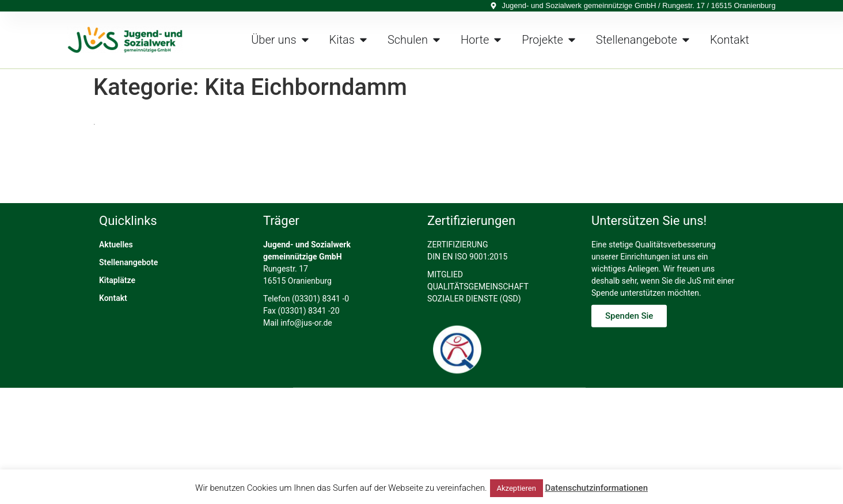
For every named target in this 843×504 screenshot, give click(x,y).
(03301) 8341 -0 (320, 358)
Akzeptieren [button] (517, 488)
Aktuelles (116, 304)
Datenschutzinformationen (596, 488)
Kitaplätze (117, 340)
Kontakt (113, 358)
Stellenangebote (128, 322)
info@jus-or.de (306, 383)
